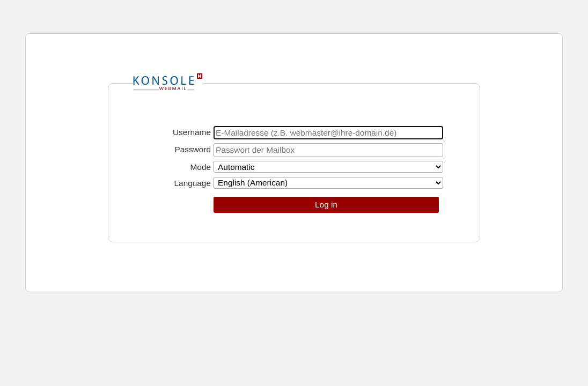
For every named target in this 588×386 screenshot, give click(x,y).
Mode (201, 167)
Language (193, 183)
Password (193, 149)
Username (192, 132)
